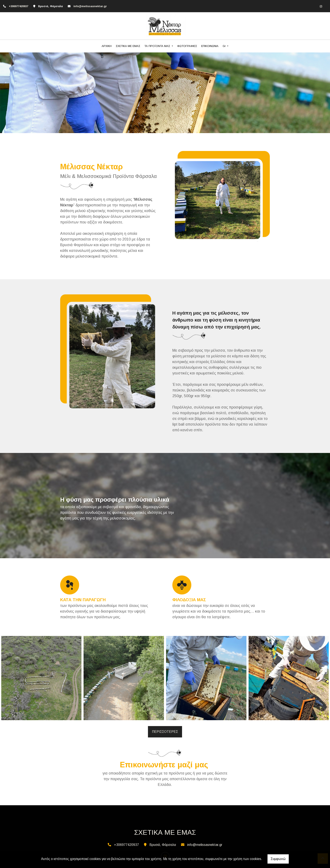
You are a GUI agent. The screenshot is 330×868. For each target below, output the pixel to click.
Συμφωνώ (278, 859)
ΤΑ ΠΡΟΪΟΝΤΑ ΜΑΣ (158, 46)
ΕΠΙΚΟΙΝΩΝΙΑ (210, 46)
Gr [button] (225, 46)
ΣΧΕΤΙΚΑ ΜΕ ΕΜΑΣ (128, 46)
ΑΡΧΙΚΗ (107, 46)
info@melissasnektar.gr (90, 6)
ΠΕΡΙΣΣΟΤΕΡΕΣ (165, 732)
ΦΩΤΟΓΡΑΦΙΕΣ (187, 46)
